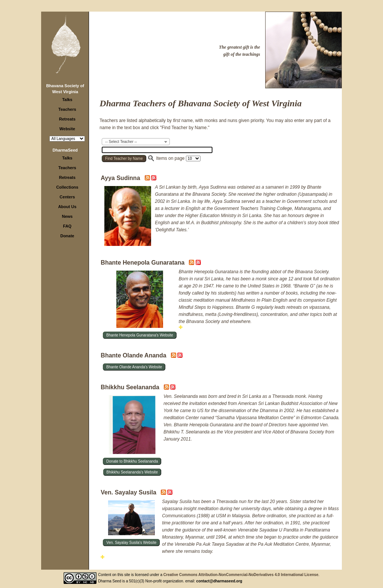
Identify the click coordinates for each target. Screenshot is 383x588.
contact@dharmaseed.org (219, 581)
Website (67, 129)
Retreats (67, 119)
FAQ (68, 226)
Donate (67, 236)
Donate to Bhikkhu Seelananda (132, 461)
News (67, 216)
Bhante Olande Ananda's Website (134, 367)
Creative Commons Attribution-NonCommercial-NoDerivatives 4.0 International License (241, 575)
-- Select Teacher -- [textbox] (121, 142)
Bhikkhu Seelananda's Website (132, 472)
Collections (67, 187)
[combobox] (136, 142)
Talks (67, 100)
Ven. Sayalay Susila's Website (131, 543)
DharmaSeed (65, 150)
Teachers (67, 109)
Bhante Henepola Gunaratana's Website (140, 335)
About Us (67, 207)
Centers (67, 197)
